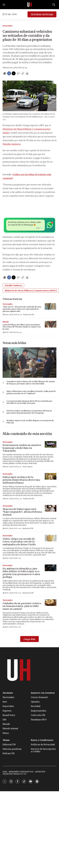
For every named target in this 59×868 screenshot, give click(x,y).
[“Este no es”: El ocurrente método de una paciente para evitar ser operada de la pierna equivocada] (51, 306)
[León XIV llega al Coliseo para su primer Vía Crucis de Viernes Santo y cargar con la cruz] (51, 324)
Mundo (6, 322)
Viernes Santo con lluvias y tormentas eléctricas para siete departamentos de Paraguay (29, 412)
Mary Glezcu (28, 467)
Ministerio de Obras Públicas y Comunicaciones (27, 129)
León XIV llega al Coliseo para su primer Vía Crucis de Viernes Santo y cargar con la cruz (22, 327)
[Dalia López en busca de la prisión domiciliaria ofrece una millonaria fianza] (51, 476)
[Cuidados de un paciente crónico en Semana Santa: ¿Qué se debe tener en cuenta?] (51, 603)
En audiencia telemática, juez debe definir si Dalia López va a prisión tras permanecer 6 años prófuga (21, 573)
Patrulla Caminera (12, 144)
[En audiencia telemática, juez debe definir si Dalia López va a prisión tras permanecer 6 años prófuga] (51, 568)
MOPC (6, 133)
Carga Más (30, 639)
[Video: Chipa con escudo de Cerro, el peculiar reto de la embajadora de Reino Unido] (51, 538)
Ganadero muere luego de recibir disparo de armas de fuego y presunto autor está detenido (31, 383)
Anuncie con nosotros (43, 693)
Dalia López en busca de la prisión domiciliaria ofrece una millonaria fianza (21, 480)
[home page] (30, 5)
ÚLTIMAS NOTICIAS (42, 14)
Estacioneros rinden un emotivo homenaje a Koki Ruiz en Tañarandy (22, 448)
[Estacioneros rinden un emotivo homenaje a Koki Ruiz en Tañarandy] (51, 444)
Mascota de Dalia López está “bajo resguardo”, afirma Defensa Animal (22, 512)
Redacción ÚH (29, 315)
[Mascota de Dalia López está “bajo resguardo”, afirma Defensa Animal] (51, 508)
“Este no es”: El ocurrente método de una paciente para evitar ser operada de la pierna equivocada (22, 309)
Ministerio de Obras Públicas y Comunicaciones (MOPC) (31, 291)
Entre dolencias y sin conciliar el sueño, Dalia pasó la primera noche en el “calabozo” (31, 392)
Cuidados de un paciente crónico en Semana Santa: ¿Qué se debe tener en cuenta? (22, 606)
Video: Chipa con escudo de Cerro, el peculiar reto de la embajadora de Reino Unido (19, 542)
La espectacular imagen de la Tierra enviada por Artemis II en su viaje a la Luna (29, 402)
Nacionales (8, 26)
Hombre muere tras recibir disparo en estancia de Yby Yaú (30, 422)
